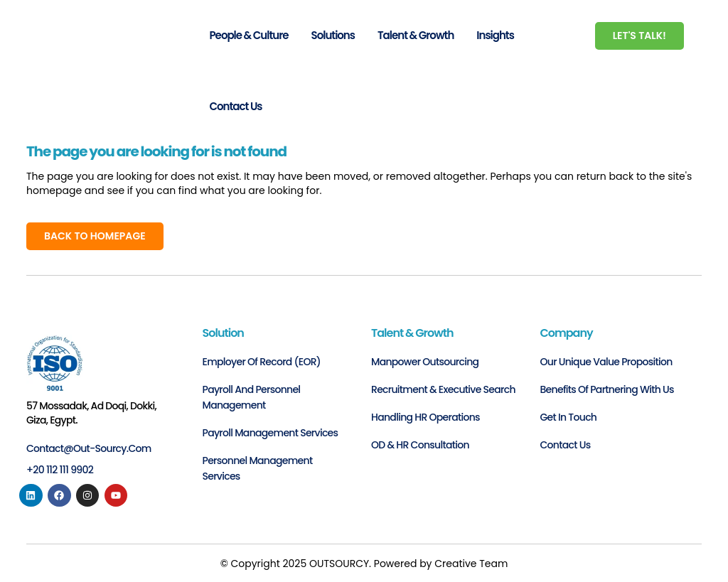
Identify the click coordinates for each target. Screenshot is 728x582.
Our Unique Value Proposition (606, 362)
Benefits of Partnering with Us (607, 389)
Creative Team (471, 564)
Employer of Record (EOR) (262, 362)
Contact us (566, 445)
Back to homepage (95, 236)
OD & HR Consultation (420, 445)
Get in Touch (569, 417)
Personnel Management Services (258, 468)
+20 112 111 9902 (60, 470)
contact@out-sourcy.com (89, 448)
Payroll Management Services (271, 433)
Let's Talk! (639, 36)
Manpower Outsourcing (425, 362)
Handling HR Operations (425, 417)
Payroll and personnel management (252, 397)
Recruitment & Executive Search (443, 389)
